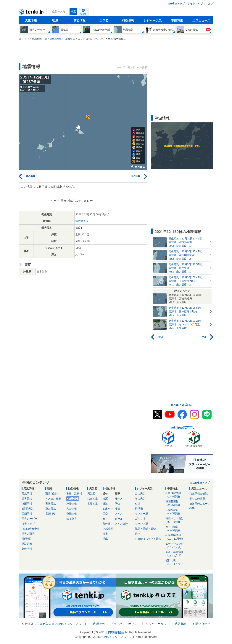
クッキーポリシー (158, 624)
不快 (117, 504)
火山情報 (72, 509)
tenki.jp (32, 13)
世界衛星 (93, 504)
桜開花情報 (176, 503)
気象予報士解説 (199, 494)
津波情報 (72, 504)
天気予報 (31, 20)
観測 (55, 20)
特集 (192, 508)
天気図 (104, 20)
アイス (119, 514)
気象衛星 (93, 499)
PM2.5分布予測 (30, 529)
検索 (73, 12)
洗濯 (105, 499)
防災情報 (80, 20)
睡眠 (105, 539)
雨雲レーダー (29, 519)
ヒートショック (176, 545)
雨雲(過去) (51, 494)
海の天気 (140, 499)
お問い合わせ (201, 624)
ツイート (54, 201)
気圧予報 (27, 504)
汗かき (119, 499)
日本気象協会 (46, 624)
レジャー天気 (153, 20)
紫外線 (107, 524)
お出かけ (108, 509)
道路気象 (27, 544)
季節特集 (177, 20)
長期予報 (27, 514)
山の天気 (140, 494)
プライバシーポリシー (125, 624)
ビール (119, 519)
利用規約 (99, 624)
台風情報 (72, 514)
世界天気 (27, 499)
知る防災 (72, 519)
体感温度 (108, 529)
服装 (105, 504)
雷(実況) (50, 514)
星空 (105, 514)
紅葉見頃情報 (176, 537)
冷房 (117, 509)
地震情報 (73, 499)
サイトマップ (195, 4)
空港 (138, 504)
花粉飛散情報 (176, 495)
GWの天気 (176, 512)
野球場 (139, 509)
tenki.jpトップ (176, 4)
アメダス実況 (53, 499)
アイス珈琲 (121, 524)
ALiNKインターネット (70, 624)
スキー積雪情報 (176, 554)
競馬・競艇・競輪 (145, 529)
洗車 (105, 534)
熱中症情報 (176, 529)
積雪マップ (28, 524)
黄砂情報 (27, 549)
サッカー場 (141, 514)
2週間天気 (28, 509)
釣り (138, 534)
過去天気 (51, 509)
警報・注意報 (74, 494)
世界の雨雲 (28, 534)
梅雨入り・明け (176, 520)
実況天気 (51, 504)
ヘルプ (210, 4)
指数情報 (128, 20)
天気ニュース (201, 20)
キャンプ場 (141, 524)
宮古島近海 (82, 221)
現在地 (83, 14)
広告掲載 (181, 624)
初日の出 (176, 562)
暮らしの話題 (197, 499)
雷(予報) (26, 539)
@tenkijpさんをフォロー (77, 201)
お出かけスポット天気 (148, 539)
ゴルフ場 (140, 519)
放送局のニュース (200, 504)
